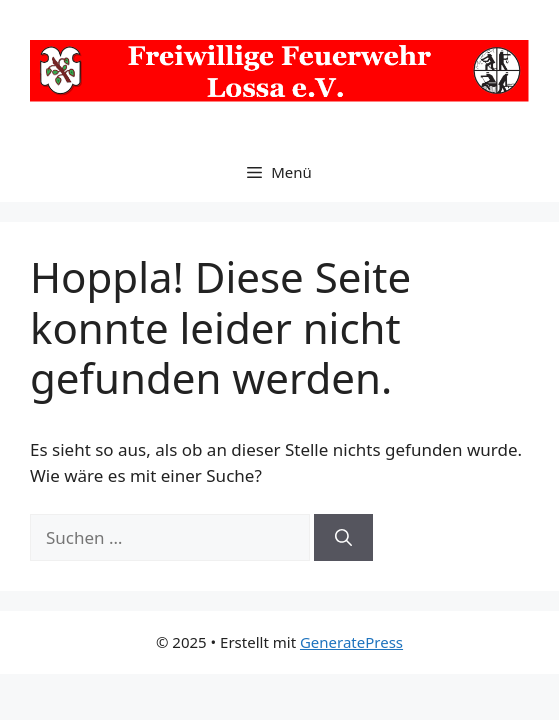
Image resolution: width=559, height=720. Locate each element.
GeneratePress (351, 642)
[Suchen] (343, 538)
